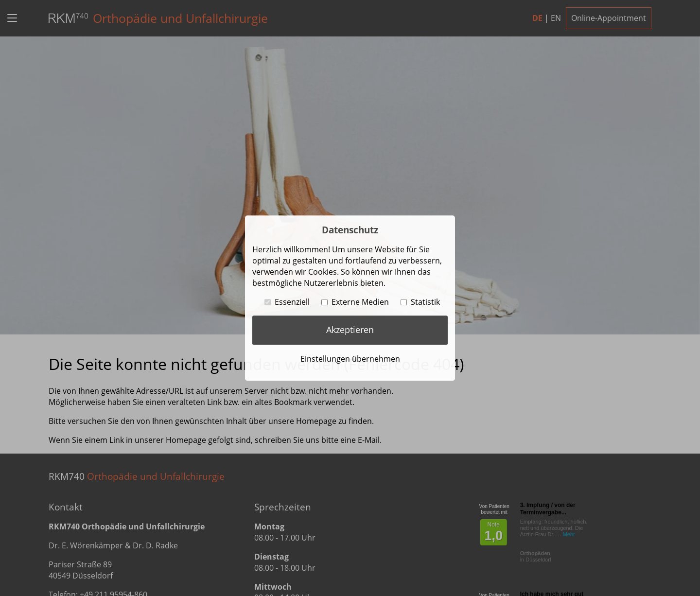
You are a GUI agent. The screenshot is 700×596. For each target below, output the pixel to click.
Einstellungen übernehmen (350, 359)
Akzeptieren (350, 330)
